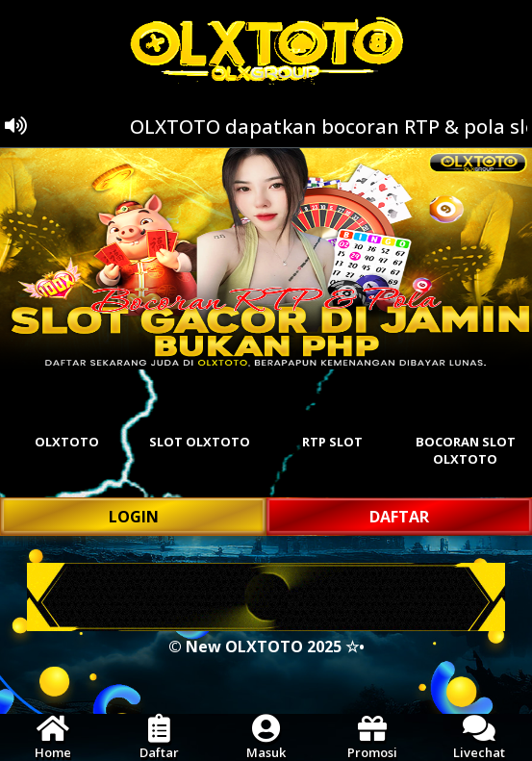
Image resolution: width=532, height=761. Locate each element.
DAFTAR (399, 517)
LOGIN (134, 517)
